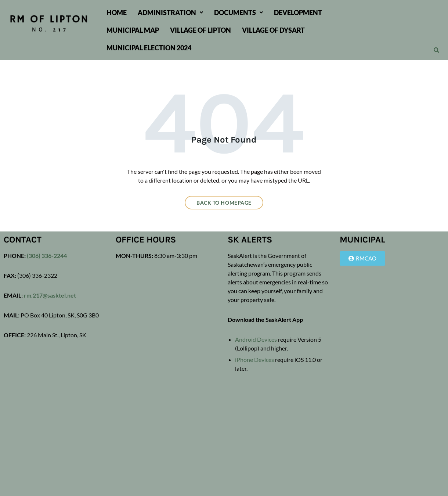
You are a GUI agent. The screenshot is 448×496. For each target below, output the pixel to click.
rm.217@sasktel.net (50, 295)
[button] (170, 12)
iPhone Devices (254, 360)
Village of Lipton (200, 30)
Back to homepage (224, 203)
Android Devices (256, 339)
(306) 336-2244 (46, 256)
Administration (170, 12)
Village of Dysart (273, 30)
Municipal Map (133, 30)
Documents (239, 12)
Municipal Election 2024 (149, 48)
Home (117, 12)
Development (298, 12)
